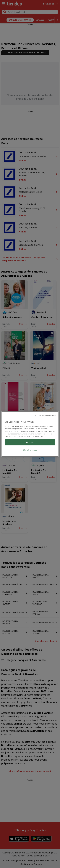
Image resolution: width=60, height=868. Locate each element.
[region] (30, 434)
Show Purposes (30, 450)
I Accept (30, 442)
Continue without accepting (45, 415)
